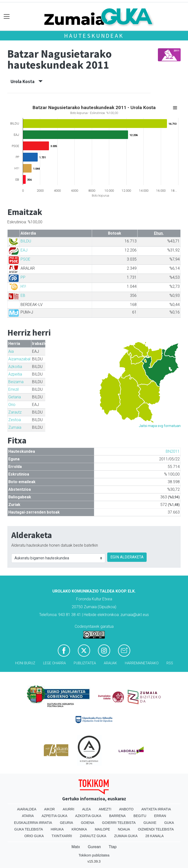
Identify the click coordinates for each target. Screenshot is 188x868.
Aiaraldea (27, 809)
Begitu (140, 816)
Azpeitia (15, 374)
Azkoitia (15, 367)
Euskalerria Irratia (33, 823)
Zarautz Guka (93, 836)
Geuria (67, 823)
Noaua (124, 829)
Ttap (113, 847)
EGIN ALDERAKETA (127, 557)
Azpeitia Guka (54, 816)
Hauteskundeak (94, 36)
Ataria (28, 816)
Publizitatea (85, 663)
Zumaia (15, 427)
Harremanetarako (142, 663)
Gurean (94, 847)
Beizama (16, 382)
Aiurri (68, 809)
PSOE (25, 259)
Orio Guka (34, 836)
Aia (11, 351)
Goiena (87, 823)
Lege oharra (54, 663)
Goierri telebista (119, 823)
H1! (23, 286)
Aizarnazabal (19, 359)
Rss (170, 663)
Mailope (102, 829)
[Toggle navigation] (7, 17)
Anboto (126, 809)
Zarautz (15, 412)
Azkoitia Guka (88, 816)
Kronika (79, 829)
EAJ (24, 250)
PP (23, 277)
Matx (76, 847)
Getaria (15, 397)
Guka (169, 823)
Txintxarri (62, 836)
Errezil (13, 389)
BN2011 (173, 451)
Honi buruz (25, 663)
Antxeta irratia (156, 809)
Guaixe (150, 823)
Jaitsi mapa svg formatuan (160, 426)
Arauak (110, 663)
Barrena (117, 816)
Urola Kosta (27, 81)
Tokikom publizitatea (94, 855)
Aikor (49, 809)
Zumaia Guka (126, 836)
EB (23, 296)
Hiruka (57, 829)
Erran (160, 816)
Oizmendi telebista (156, 829)
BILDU (26, 241)
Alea (86, 809)
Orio (12, 405)
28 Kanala (155, 836)
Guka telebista (29, 829)
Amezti (105, 809)
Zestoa (15, 420)
